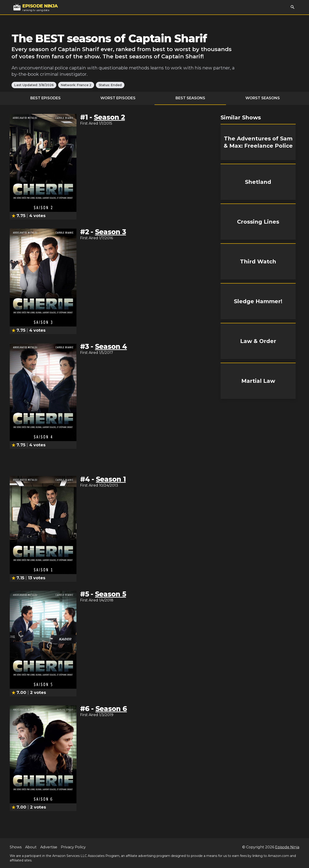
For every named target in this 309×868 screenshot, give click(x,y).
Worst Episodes (118, 98)
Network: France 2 (76, 85)
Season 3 (111, 232)
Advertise (49, 847)
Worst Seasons (263, 98)
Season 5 (111, 594)
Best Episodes (45, 98)
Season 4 (111, 346)
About (31, 847)
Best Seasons (190, 98)
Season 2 (109, 117)
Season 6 (111, 709)
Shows (16, 847)
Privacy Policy (73, 847)
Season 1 (111, 479)
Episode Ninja (287, 847)
